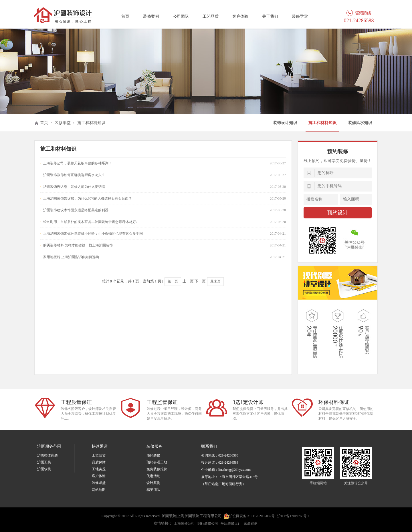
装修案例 (151, 16)
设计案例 (153, 483)
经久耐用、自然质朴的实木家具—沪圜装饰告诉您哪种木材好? (90, 222)
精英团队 (153, 490)
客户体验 (240, 16)
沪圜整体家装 (47, 455)
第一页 (173, 281)
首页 (125, 16)
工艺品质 (211, 16)
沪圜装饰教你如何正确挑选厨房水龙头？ (74, 175)
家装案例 (251, 523)
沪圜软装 (44, 469)
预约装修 (153, 455)
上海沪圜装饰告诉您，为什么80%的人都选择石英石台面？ (88, 198)
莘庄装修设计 (231, 523)
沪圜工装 (44, 462)
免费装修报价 (157, 469)
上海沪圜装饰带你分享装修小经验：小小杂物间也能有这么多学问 (93, 234)
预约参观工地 (157, 462)
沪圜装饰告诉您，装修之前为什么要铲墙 (74, 187)
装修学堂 (300, 16)
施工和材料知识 (322, 123)
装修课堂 (99, 483)
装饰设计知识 (285, 123)
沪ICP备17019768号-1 (293, 516)
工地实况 (99, 469)
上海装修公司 (184, 523)
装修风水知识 (360, 123)
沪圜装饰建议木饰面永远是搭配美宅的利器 (76, 210)
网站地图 (99, 490)
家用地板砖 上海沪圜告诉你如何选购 (71, 257)
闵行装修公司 (208, 523)
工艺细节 (99, 455)
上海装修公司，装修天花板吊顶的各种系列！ (78, 163)
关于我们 (270, 16)
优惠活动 (153, 476)
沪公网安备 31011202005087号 (249, 516)
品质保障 (99, 462)
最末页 (215, 281)
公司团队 (181, 16)
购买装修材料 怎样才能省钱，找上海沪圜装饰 (78, 245)
